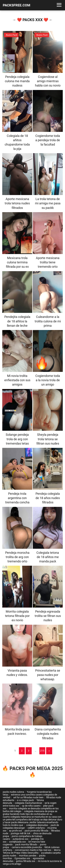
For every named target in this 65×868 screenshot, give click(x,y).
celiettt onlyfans (36, 828)
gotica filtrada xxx (26, 861)
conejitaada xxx (17, 842)
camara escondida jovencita (27, 847)
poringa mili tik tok (21, 833)
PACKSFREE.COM (17, 5)
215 (42, 751)
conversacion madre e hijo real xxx (33, 850)
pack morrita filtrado (26, 844)
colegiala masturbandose (28, 803)
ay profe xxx (16, 831)
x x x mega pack (25, 800)
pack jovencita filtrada (36, 831)
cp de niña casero (31, 806)
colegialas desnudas (37, 825)
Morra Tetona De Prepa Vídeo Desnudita (32, 851)
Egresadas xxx (22, 858)
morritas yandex (28, 856)
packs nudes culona (13, 792)
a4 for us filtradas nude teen (28, 797)
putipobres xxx (21, 839)
